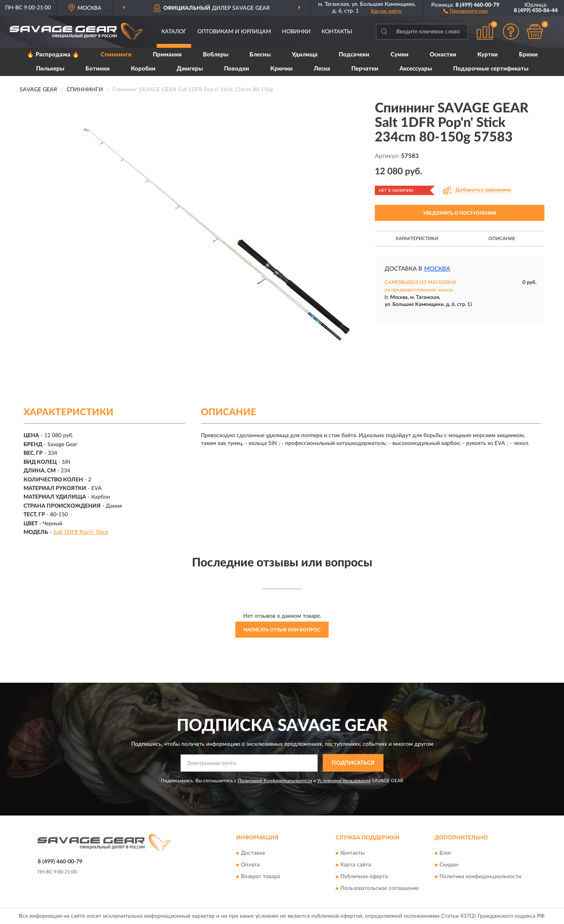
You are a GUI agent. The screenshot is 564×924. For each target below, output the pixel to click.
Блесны (260, 55)
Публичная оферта (364, 877)
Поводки (237, 69)
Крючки (281, 69)
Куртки (488, 55)
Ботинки (98, 69)
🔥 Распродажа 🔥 (53, 55)
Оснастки (443, 55)
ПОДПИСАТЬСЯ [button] (353, 763)
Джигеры (190, 69)
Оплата (250, 865)
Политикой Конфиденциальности (275, 781)
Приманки (167, 55)
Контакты (337, 32)
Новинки (296, 32)
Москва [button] (437, 269)
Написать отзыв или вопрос (282, 630)
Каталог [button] (174, 32)
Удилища (305, 55)
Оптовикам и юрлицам (234, 32)
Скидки (449, 865)
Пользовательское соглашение (380, 888)
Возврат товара (260, 877)
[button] (465, 11)
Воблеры (216, 55)
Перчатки (365, 69)
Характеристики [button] (417, 239)
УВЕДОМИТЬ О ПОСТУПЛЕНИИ (460, 213)
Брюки (528, 55)
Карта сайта (356, 865)
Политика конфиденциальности (480, 877)
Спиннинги (116, 55)
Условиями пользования (344, 781)
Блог (446, 853)
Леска (322, 69)
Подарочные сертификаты (491, 69)
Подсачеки (354, 55)
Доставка (253, 853)
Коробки (143, 69)
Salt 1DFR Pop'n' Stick (81, 532)
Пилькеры (50, 69)
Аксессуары (416, 69)
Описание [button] (502, 239)
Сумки (399, 55)
